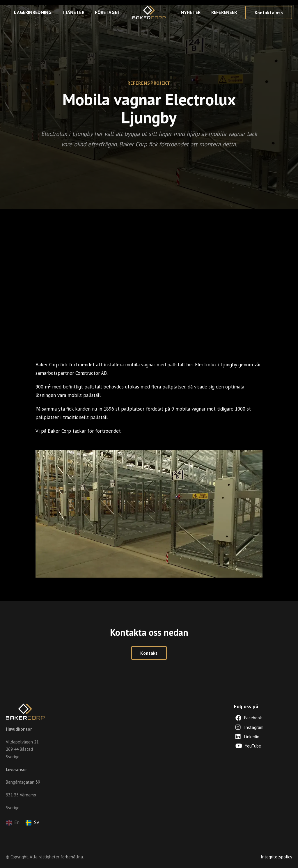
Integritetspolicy (276, 857)
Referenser (224, 12)
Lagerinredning (33, 12)
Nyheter (191, 12)
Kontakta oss (269, 13)
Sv (32, 822)
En (13, 822)
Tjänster (73, 12)
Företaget (108, 12)
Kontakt (149, 653)
